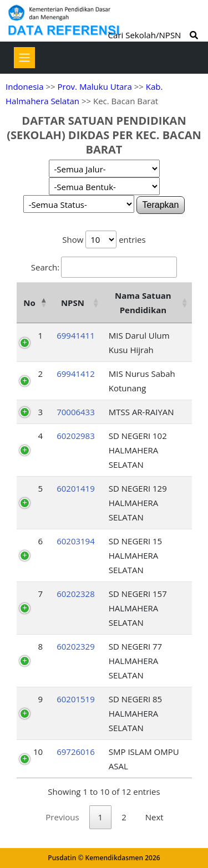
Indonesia (24, 86)
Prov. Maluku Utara (94, 86)
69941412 (76, 374)
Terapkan (161, 205)
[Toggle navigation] (24, 58)
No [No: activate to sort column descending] (29, 303)
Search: (104, 267)
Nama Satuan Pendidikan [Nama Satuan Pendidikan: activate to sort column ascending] (143, 303)
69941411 (76, 335)
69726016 (76, 752)
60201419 (76, 488)
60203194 (76, 541)
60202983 (76, 436)
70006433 (76, 412)
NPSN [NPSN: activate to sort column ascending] (73, 303)
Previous (62, 817)
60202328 (76, 594)
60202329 (76, 646)
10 (38, 752)
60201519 (76, 699)
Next (154, 817)
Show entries (104, 239)
